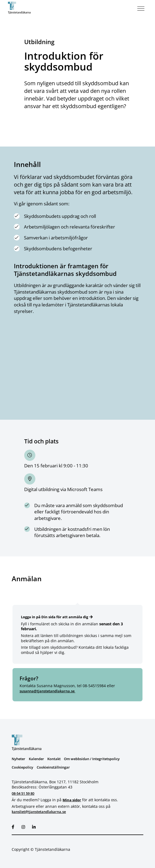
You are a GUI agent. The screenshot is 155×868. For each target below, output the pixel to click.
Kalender (39, 759)
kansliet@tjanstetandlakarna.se (41, 811)
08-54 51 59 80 (25, 793)
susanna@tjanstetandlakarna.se (50, 691)
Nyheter (19, 759)
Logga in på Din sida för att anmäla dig (57, 617)
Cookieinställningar (57, 767)
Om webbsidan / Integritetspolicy (100, 759)
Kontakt (58, 759)
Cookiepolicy (24, 767)
